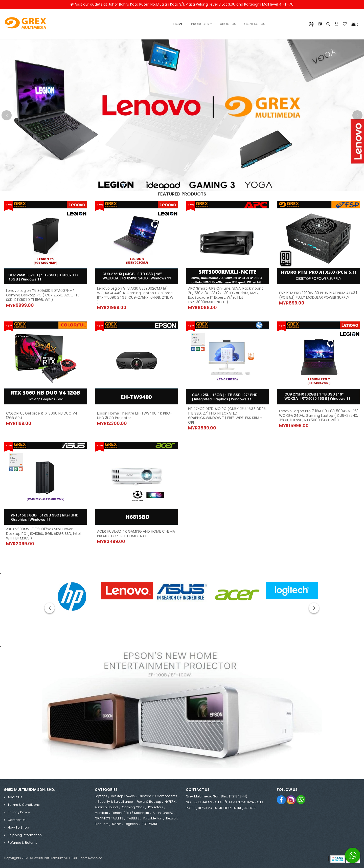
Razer (117, 824)
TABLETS (133, 818)
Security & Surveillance (115, 802)
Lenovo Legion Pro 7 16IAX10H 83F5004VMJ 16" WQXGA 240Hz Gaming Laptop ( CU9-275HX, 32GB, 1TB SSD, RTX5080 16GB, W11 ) (318, 416)
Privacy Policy (19, 812)
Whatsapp (301, 800)
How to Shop (18, 827)
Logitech (131, 824)
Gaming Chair (133, 807)
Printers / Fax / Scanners (130, 813)
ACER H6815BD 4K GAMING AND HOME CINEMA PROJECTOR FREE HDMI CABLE (136, 534)
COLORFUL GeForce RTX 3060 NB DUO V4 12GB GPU (42, 416)
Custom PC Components (158, 796)
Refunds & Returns (22, 843)
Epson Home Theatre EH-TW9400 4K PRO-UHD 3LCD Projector (135, 416)
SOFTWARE (150, 824)
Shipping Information (25, 835)
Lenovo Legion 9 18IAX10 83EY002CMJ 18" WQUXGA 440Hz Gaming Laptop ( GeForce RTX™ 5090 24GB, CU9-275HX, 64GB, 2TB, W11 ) (136, 295)
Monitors (101, 813)
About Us (228, 24)
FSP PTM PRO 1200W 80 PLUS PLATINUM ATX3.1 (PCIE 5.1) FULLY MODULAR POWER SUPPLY (318, 295)
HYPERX (170, 802)
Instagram (291, 800)
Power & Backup (149, 802)
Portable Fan (153, 818)
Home (178, 24)
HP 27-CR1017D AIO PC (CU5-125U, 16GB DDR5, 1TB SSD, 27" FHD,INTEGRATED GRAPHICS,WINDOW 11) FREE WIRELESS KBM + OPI (227, 416)
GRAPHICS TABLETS (109, 818)
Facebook (281, 800)
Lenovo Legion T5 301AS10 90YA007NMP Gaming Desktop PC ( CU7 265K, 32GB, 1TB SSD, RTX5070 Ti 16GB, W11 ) (43, 295)
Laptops (101, 796)
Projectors (156, 807)
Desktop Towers (123, 796)
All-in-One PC (163, 813)
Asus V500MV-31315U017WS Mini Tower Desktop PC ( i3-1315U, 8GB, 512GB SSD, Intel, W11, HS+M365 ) (44, 534)
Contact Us (255, 24)
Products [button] (200, 24)
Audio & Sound (106, 807)
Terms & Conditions (24, 805)
